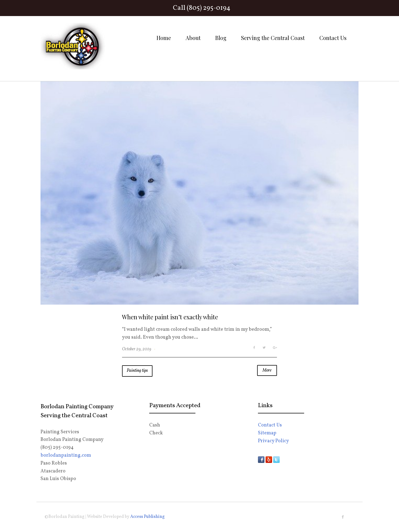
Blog (221, 38)
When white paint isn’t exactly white (170, 317)
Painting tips (137, 371)
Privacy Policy (273, 441)
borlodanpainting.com (66, 455)
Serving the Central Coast (273, 38)
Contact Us (333, 38)
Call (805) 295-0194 (202, 8)
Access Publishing (147, 517)
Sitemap (267, 433)
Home (164, 38)
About (193, 38)
